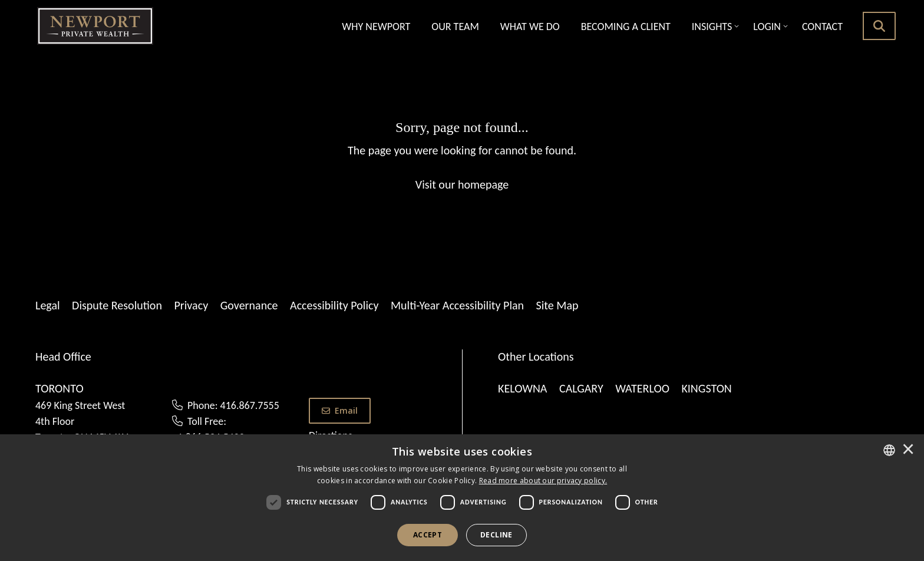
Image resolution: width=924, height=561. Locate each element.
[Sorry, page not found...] (462, 155)
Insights (712, 27)
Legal (48, 305)
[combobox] (889, 450)
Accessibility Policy (334, 305)
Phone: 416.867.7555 (233, 405)
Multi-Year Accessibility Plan (457, 305)
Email (340, 410)
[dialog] (462, 498)
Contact (822, 27)
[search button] (879, 26)
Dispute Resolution (117, 305)
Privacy (191, 305)
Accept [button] (428, 535)
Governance (249, 305)
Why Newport (376, 27)
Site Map (557, 305)
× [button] (908, 450)
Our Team (455, 27)
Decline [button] (496, 535)
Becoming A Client (626, 27)
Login (767, 27)
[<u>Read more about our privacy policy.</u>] (543, 481)
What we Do (530, 27)
